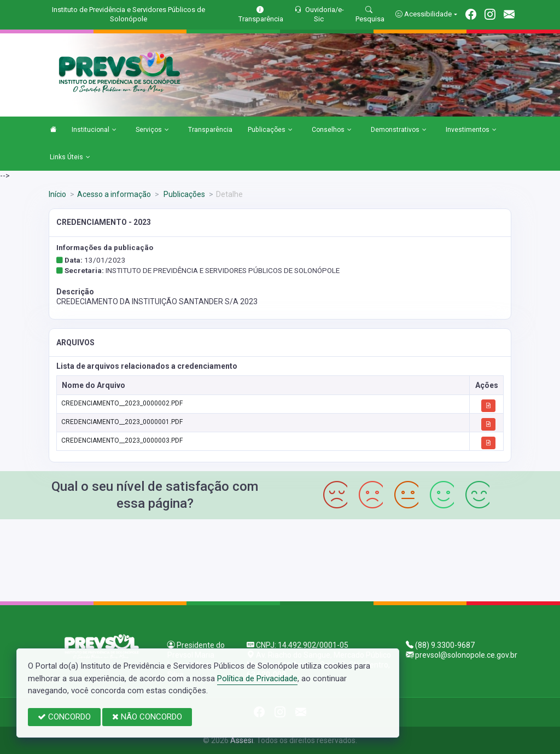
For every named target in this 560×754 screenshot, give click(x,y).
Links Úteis (70, 158)
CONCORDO (64, 717)
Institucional (94, 130)
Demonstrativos (399, 130)
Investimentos (471, 130)
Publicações (270, 130)
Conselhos (332, 130)
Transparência (210, 130)
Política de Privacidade (257, 678)
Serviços (152, 130)
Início (57, 194)
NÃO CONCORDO (147, 717)
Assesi (242, 740)
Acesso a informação (114, 194)
